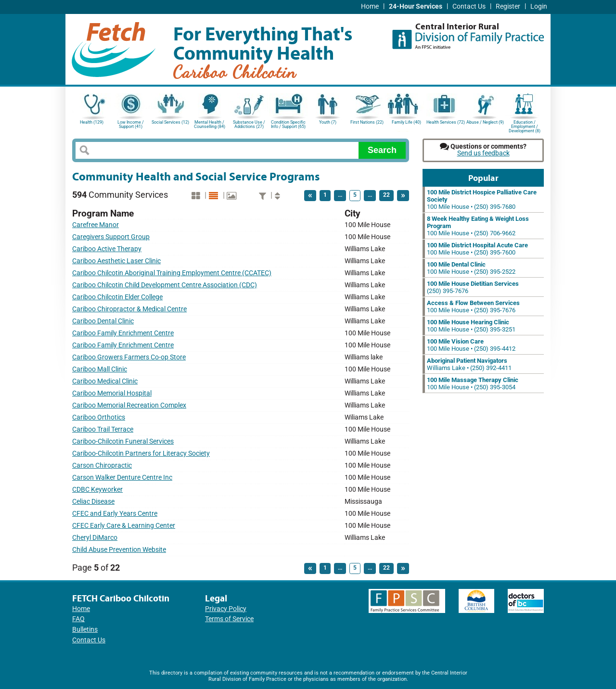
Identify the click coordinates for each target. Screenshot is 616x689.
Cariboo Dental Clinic (103, 321)
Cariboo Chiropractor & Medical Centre (129, 309)
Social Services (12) (170, 122)
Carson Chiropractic (102, 466)
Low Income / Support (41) (131, 124)
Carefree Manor (96, 225)
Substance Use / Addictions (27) (249, 124)
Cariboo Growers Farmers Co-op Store (129, 357)
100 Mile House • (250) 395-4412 (471, 345)
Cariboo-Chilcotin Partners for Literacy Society (141, 453)
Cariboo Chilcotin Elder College (117, 297)
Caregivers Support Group (111, 237)
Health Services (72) (446, 122)
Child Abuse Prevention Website (119, 550)
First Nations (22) (367, 122)
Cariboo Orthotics (99, 417)
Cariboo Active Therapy (107, 249)
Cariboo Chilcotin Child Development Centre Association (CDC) (165, 285)
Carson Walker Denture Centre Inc (122, 478)
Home (370, 6)
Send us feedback (483, 153)
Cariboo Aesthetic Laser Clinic (116, 261)
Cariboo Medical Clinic (105, 381)
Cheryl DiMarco (95, 538)
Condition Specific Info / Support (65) (288, 124)
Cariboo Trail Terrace (103, 429)
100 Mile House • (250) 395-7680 (482, 199)
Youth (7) (328, 122)
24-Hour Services (416, 6)
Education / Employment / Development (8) (525, 126)
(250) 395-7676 (473, 287)
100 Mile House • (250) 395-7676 (473, 306)
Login (539, 6)
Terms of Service (229, 619)
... (340, 195)
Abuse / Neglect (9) (485, 122)
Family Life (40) (406, 122)
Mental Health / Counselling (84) (210, 124)
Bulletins (85, 630)
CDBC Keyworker (97, 490)
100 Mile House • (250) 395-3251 (471, 326)
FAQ (78, 619)
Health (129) (92, 122)
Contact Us (469, 6)
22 (386, 195)
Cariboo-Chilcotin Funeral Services (123, 441)
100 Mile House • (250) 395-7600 (477, 249)
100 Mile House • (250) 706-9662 (478, 226)
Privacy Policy (226, 609)
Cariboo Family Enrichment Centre (123, 333)
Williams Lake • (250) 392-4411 (469, 364)
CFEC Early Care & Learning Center (124, 526)
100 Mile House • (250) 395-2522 (471, 268)
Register (508, 6)
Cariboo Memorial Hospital (112, 393)
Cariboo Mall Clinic (100, 369)
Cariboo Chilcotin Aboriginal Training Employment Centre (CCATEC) (172, 273)
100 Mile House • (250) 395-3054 (473, 383)
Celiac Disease (93, 502)
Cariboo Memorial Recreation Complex (129, 405)
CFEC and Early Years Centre (115, 514)
